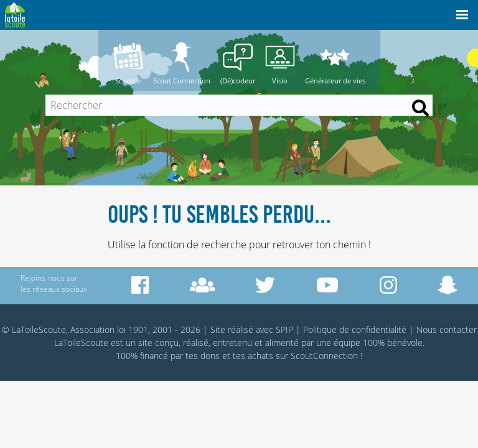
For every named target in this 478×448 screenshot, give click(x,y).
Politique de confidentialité (355, 329)
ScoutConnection (324, 356)
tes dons (203, 356)
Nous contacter (447, 329)
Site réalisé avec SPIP (252, 329)
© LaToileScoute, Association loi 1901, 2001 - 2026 (101, 329)
